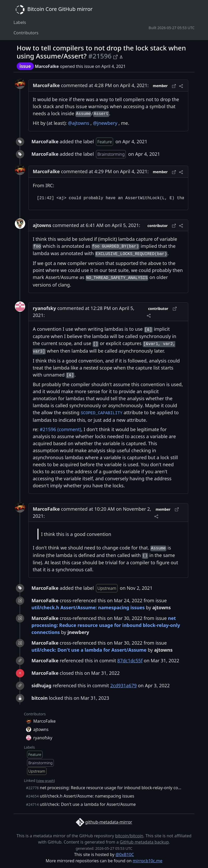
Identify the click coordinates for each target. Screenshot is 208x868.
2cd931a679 (123, 685)
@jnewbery (105, 123)
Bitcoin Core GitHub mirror (53, 10)
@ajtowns (79, 123)
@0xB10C (125, 854)
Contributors (26, 33)
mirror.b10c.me (147, 861)
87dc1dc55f (130, 660)
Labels (20, 22)
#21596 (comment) (61, 429)
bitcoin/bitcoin (129, 836)
